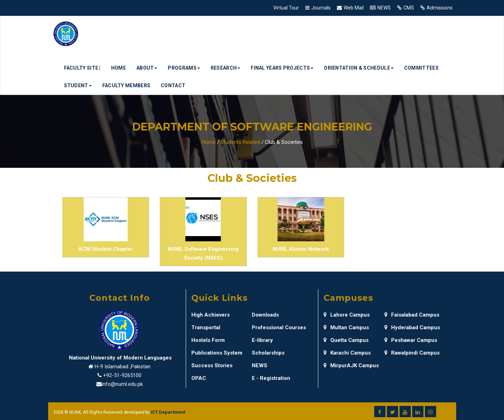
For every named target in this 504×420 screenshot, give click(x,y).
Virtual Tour (286, 8)
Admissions (440, 8)
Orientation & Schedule (359, 68)
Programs (184, 68)
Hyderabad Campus (412, 327)
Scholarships (268, 353)
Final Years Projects (282, 68)
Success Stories (212, 365)
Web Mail (354, 8)
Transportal (206, 327)
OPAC (199, 378)
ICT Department (168, 412)
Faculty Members (126, 85)
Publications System (217, 353)
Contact (173, 85)
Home (119, 68)
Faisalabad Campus (412, 315)
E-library (262, 340)
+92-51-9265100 (122, 375)
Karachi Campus (347, 353)
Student (78, 85)
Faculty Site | (82, 68)
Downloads (265, 315)
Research (225, 68)
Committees (421, 68)
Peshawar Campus (411, 340)
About (147, 68)
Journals (321, 8)
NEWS (384, 8)
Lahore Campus (347, 315)
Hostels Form (208, 340)
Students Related (240, 142)
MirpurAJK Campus (351, 365)
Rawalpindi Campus (412, 353)
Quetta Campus (346, 340)
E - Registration (271, 378)
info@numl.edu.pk (122, 384)
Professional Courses (279, 327)
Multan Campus (346, 327)
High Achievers (210, 315)
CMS (409, 8)
